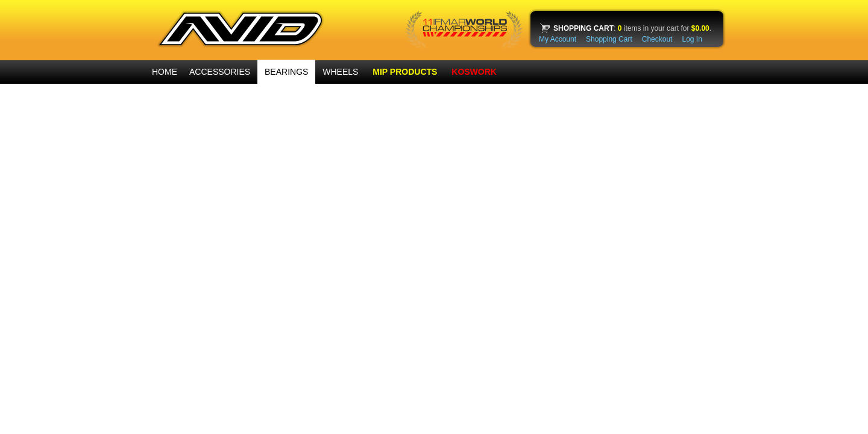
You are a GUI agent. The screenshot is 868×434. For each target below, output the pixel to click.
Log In (692, 39)
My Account (558, 39)
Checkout (657, 39)
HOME (165, 72)
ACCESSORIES (220, 72)
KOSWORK (474, 72)
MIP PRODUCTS (405, 72)
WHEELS (340, 72)
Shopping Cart (609, 39)
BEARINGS (286, 72)
